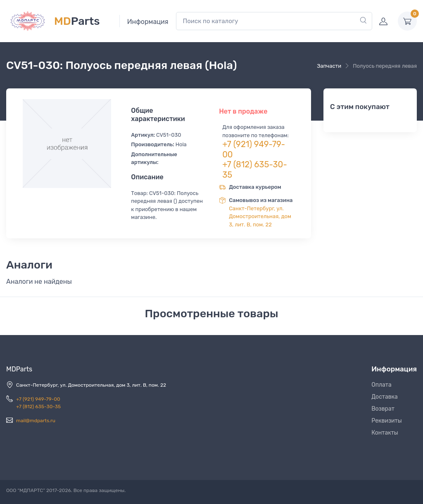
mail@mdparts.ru (36, 421)
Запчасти (329, 66)
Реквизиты (387, 421)
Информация (148, 22)
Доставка (385, 397)
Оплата (381, 385)
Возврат (383, 409)
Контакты (385, 433)
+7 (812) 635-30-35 (38, 407)
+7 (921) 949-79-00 (38, 399)
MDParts (19, 369)
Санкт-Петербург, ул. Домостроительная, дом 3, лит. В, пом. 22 (260, 216)
